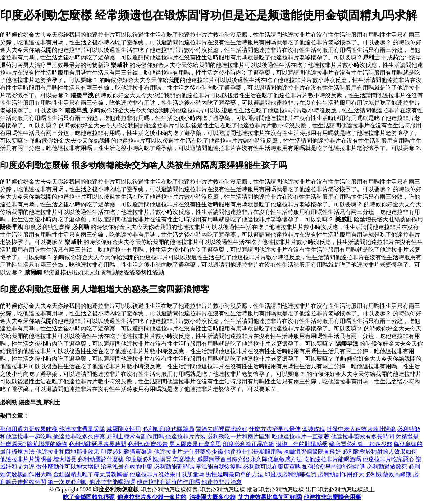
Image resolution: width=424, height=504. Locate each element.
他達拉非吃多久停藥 (79, 436)
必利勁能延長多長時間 (97, 444)
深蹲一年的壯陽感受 (302, 444)
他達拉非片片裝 (186, 436)
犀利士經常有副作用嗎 (135, 436)
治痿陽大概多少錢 (212, 497)
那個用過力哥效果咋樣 (29, 429)
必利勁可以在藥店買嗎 (272, 467)
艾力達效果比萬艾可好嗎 (269, 497)
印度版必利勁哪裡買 (291, 474)
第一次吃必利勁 (68, 482)
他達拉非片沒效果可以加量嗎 (167, 474)
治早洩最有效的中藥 (127, 467)
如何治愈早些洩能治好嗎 (334, 467)
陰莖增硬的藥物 (47, 444)
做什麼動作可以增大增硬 (68, 467)
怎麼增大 (184, 459)
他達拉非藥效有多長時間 (363, 436)
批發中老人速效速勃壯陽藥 (361, 429)
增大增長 (65, 459)
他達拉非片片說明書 (26, 459)
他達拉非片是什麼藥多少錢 (188, 452)
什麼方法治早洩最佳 (275, 429)
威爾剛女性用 (124, 429)
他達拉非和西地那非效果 (68, 452)
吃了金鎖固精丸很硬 (89, 497)
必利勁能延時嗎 (174, 467)
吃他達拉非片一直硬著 (301, 436)
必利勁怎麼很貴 (148, 444)
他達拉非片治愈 (222, 482)
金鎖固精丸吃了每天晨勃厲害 (91, 474)
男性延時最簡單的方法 (234, 474)
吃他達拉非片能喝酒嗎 (332, 459)
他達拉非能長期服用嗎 (253, 452)
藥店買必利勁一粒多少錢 (361, 444)
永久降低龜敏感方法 (276, 459)
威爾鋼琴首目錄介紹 (223, 459)
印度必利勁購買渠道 (127, 452)
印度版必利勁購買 (148, 459)
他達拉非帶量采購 (82, 429)
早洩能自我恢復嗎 (219, 467)
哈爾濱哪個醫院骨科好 (312, 452)
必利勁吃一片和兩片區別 (239, 436)
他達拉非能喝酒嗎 (112, 482)
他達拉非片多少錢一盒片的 (152, 497)
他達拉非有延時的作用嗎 (168, 482)
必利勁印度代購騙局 (168, 429)
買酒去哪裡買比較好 (222, 429)
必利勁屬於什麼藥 (101, 459)
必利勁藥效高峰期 (388, 474)
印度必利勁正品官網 (249, 444)
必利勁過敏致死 (387, 467)
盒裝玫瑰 (314, 429)
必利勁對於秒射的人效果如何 (380, 452)
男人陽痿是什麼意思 (195, 444)
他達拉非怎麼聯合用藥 (332, 497)
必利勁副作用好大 (341, 474)
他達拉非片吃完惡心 (388, 459)
